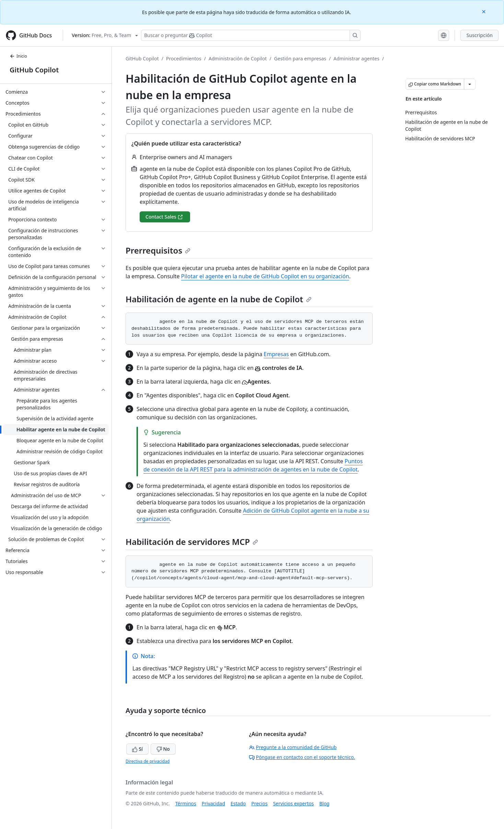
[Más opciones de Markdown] (470, 84)
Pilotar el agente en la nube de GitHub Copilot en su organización (265, 276)
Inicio (18, 56)
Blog (325, 803)
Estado (238, 803)
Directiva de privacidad (148, 761)
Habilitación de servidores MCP (192, 542)
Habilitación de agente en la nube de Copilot (219, 299)
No (163, 749)
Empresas (276, 354)
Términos (186, 803)
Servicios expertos (294, 803)
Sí (137, 749)
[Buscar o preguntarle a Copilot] (251, 35)
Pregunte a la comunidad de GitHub (293, 747)
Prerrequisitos (158, 250)
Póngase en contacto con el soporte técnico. (302, 757)
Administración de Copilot (238, 59)
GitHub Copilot (34, 70)
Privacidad (213, 803)
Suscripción (479, 35)
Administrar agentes (356, 59)
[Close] (484, 11)
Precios (260, 803)
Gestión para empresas (300, 59)
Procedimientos (184, 59)
